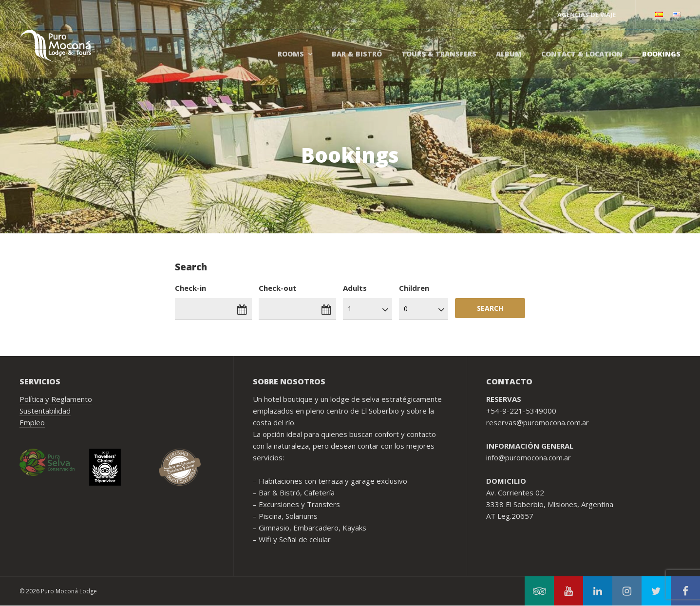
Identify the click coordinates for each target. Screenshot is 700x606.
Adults (355, 288)
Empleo (32, 422)
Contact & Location (582, 54)
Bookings (661, 54)
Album (509, 54)
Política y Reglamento (56, 399)
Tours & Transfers (439, 54)
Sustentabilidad (45, 411)
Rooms (291, 54)
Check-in (190, 288)
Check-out (278, 288)
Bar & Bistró (357, 54)
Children (414, 288)
